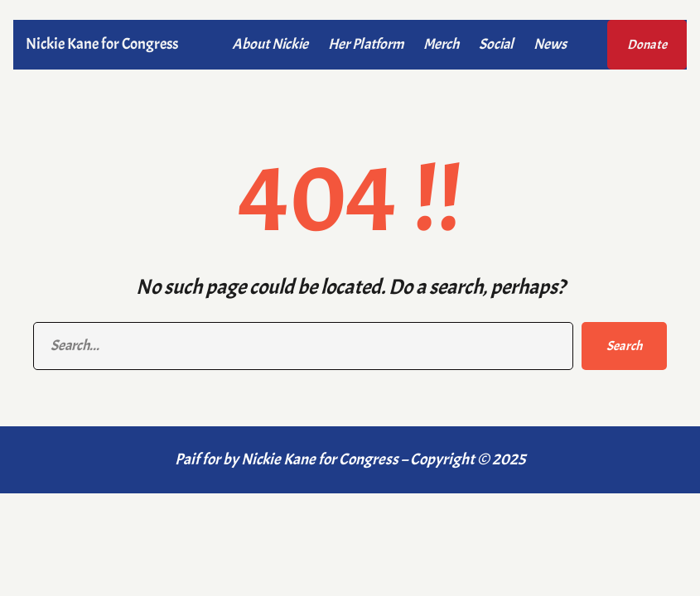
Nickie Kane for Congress (102, 44)
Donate (647, 45)
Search (624, 346)
